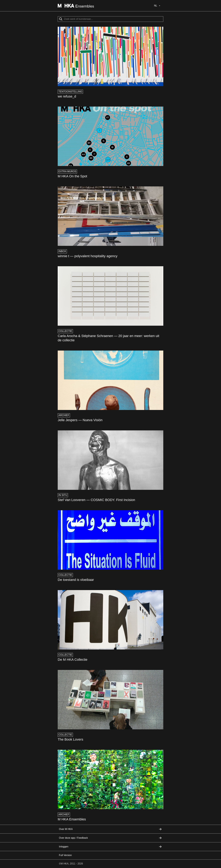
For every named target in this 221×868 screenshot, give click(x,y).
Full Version (65, 855)
